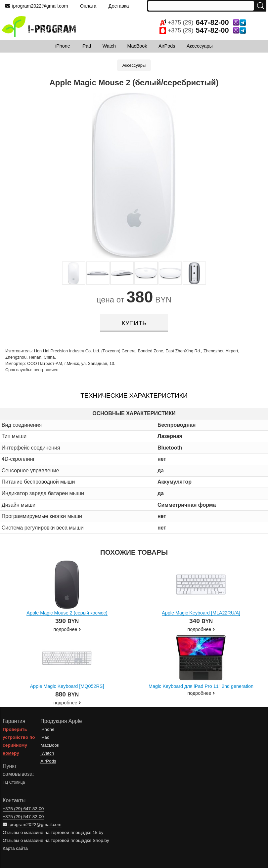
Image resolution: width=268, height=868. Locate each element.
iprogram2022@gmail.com (37, 6)
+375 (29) (203, 22)
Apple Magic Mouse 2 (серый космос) (67, 613)
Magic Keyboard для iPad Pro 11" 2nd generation (201, 686)
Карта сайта (15, 848)
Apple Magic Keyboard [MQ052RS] (67, 686)
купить (134, 323)
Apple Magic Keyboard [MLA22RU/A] (201, 613)
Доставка (119, 6)
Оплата (88, 6)
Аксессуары (134, 65)
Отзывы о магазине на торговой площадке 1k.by (53, 832)
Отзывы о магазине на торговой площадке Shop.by (56, 840)
